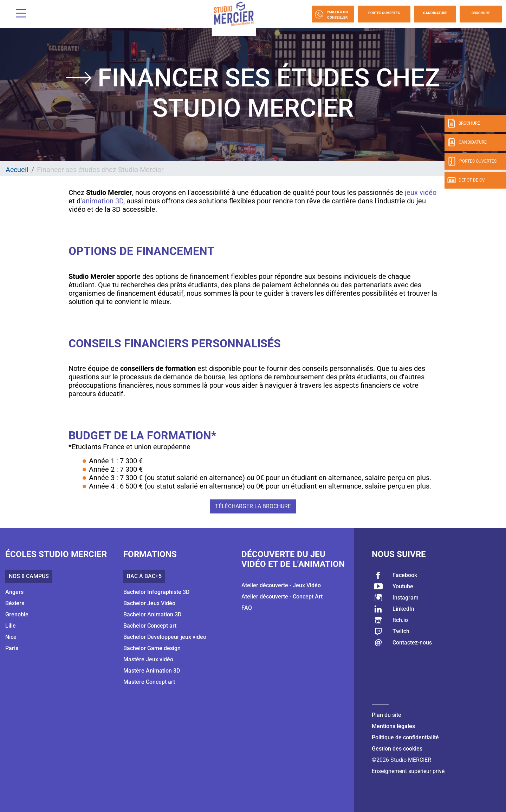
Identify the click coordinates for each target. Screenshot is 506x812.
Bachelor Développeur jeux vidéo (165, 637)
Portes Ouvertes (384, 13)
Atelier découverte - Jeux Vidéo (281, 585)
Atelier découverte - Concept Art (282, 597)
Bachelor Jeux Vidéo (149, 603)
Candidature (435, 13)
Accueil (17, 170)
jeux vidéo (421, 192)
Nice (11, 637)
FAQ (247, 608)
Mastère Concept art (149, 682)
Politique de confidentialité (405, 737)
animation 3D (103, 201)
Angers (14, 592)
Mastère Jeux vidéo (148, 659)
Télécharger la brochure (253, 506)
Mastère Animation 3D (152, 671)
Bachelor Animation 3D (152, 614)
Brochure (481, 13)
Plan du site (387, 715)
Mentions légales (393, 726)
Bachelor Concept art (150, 626)
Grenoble (17, 614)
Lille (11, 626)
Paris (12, 648)
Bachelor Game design (152, 648)
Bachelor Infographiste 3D (156, 592)
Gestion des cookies (397, 749)
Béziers (15, 603)
